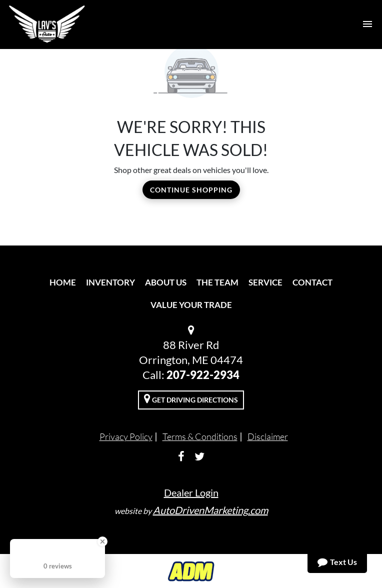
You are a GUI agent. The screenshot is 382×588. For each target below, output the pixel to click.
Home (63, 282)
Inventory (110, 282)
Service (265, 282)
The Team (217, 282)
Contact (312, 282)
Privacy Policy (126, 436)
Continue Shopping (191, 190)
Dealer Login (191, 492)
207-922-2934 (203, 375)
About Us (166, 282)
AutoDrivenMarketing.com (210, 510)
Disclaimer (268, 436)
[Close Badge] (102, 541)
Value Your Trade (191, 305)
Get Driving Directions (191, 398)
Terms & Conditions (200, 436)
